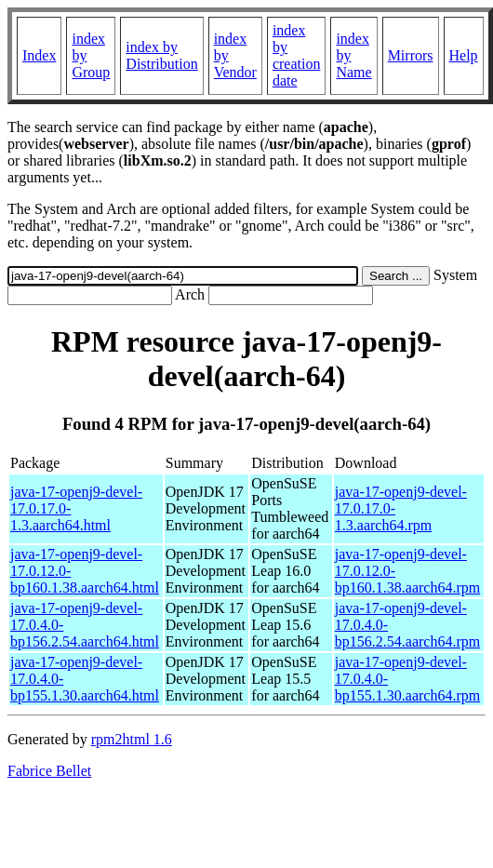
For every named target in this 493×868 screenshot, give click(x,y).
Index (39, 55)
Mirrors (411, 55)
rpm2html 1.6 (132, 739)
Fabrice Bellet (49, 771)
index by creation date (297, 55)
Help (464, 55)
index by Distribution (161, 55)
